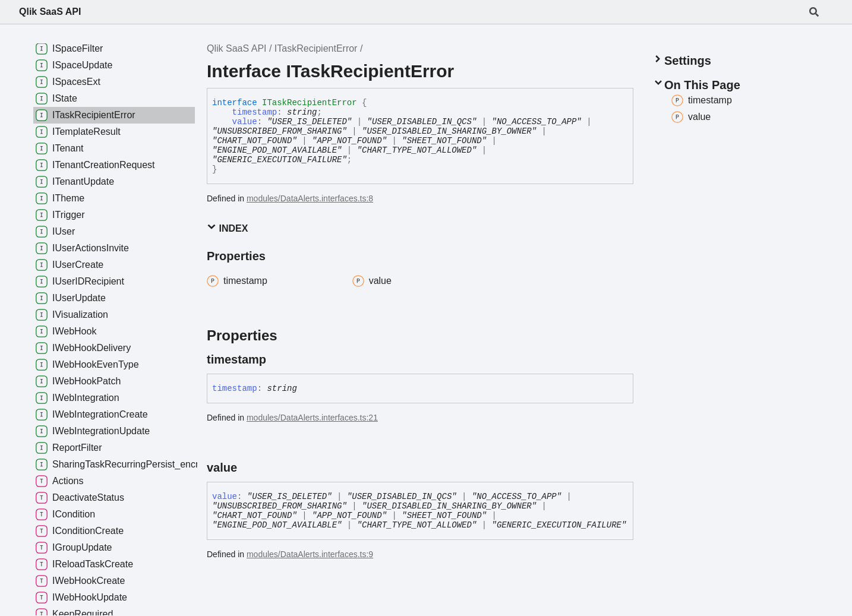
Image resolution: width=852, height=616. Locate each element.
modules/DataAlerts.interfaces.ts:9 (310, 554)
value (245, 122)
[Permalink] (277, 359)
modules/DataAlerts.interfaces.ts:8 (310, 198)
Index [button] (227, 228)
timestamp (255, 112)
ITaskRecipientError (316, 48)
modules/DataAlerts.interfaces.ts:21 (312, 418)
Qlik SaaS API (50, 12)
